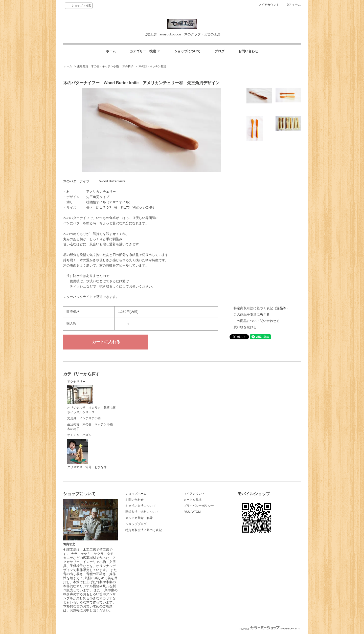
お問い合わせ (248, 51)
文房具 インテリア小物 (84, 418)
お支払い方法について (141, 506)
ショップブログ (136, 524)
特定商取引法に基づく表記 (144, 530)
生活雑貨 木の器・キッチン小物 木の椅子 (105, 66)
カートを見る (193, 500)
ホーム (111, 51)
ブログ (220, 51)
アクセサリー (76, 382)
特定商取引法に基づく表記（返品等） (261, 308)
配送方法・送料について (142, 512)
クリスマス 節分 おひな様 (87, 454)
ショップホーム (136, 494)
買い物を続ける (245, 327)
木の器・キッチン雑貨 (152, 66)
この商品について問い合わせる (257, 321)
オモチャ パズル (79, 435)
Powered (270, 629)
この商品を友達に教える (252, 314)
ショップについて (187, 51)
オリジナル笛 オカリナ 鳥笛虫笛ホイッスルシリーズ (92, 400)
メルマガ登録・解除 (139, 518)
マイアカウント (269, 5)
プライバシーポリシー (199, 506)
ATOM (196, 512)
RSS (187, 512)
